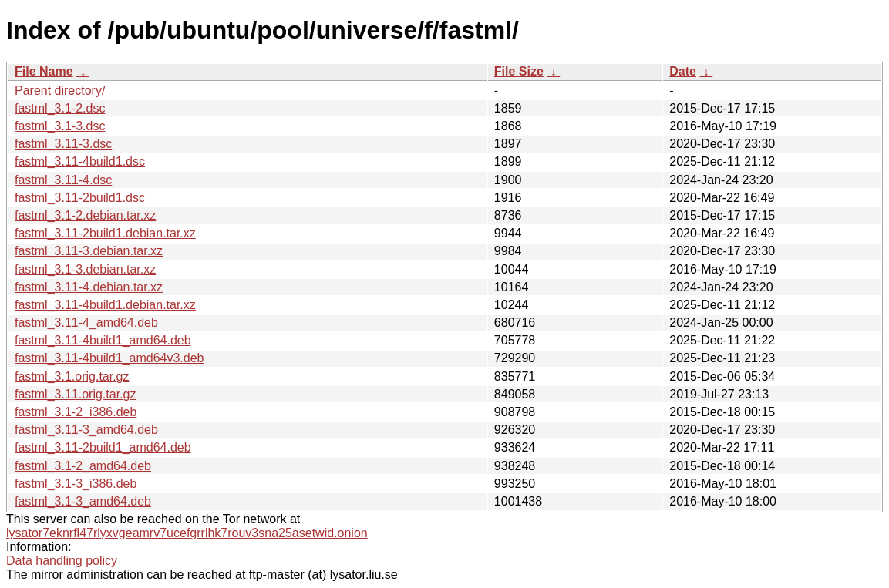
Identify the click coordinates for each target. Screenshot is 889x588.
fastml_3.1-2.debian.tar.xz (85, 215)
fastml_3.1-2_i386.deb (76, 412)
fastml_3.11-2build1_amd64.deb (103, 447)
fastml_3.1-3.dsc (60, 126)
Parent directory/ (60, 91)
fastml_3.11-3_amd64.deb (86, 430)
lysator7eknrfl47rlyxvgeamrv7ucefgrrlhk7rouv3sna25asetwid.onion (187, 533)
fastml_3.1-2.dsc (60, 108)
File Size (519, 71)
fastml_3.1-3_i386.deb (76, 484)
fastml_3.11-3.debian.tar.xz (89, 251)
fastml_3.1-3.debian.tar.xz (85, 269)
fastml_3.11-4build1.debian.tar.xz (105, 305)
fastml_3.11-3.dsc (63, 144)
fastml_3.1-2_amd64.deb (83, 466)
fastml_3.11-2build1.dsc (80, 198)
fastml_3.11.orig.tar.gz (75, 394)
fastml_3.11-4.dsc (63, 180)
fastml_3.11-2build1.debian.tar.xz (105, 233)
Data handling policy (62, 561)
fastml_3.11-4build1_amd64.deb (103, 340)
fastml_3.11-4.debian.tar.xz (89, 287)
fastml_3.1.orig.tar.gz (72, 376)
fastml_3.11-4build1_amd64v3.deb (109, 358)
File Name (44, 71)
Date (683, 71)
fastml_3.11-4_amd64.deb (86, 323)
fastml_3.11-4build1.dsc (80, 161)
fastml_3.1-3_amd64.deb (83, 501)
